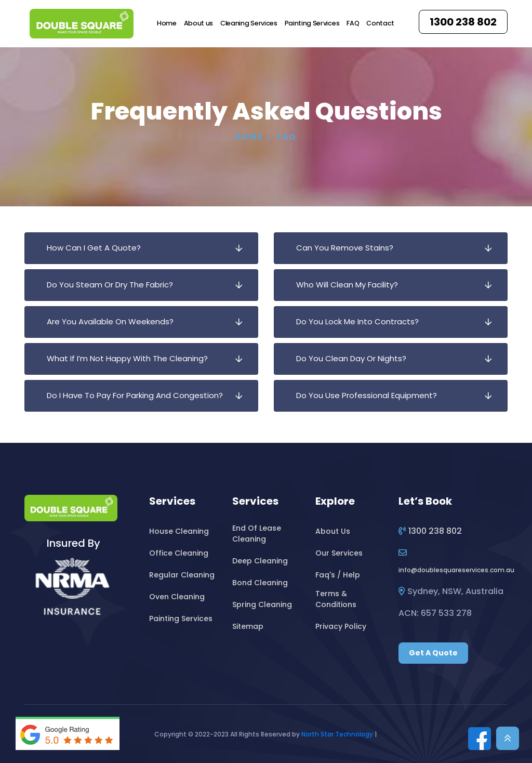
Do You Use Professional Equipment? (398, 396)
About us (198, 23)
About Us (333, 531)
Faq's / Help (338, 575)
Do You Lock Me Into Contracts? (398, 322)
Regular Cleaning (182, 575)
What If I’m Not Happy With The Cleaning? (149, 359)
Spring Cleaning (262, 604)
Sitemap (248, 626)
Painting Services (312, 23)
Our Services (339, 553)
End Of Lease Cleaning (257, 534)
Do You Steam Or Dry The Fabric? (149, 285)
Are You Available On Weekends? (149, 322)
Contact (380, 23)
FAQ (353, 23)
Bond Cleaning (260, 583)
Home (167, 23)
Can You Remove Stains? (398, 248)
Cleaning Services (249, 23)
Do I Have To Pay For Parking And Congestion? (149, 396)
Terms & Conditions (336, 599)
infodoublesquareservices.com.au (456, 570)
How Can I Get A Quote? (149, 248)
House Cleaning (179, 531)
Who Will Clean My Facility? (398, 285)
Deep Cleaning (260, 561)
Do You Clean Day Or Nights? (398, 359)
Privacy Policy (341, 626)
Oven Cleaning (177, 597)
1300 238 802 (463, 22)
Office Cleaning (179, 553)
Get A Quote (433, 653)
